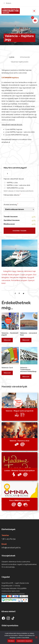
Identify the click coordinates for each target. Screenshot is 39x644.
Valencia (20, 271)
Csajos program (26, 275)
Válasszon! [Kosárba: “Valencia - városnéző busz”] (26, 340)
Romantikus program (19, 280)
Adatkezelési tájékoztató (11, 591)
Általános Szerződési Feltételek (13, 594)
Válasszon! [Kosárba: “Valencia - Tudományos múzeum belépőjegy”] (26, 377)
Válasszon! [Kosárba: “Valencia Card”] (7, 373)
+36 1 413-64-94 (9, 539)
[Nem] (36, 637)
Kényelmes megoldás (18, 277)
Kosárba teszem (19, 231)
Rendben (11, 641)
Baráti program (14, 275)
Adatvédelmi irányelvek (24, 641)
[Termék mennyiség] (8, 173)
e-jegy (14, 271)
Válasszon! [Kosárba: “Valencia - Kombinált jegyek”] (7, 340)
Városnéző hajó (30, 271)
